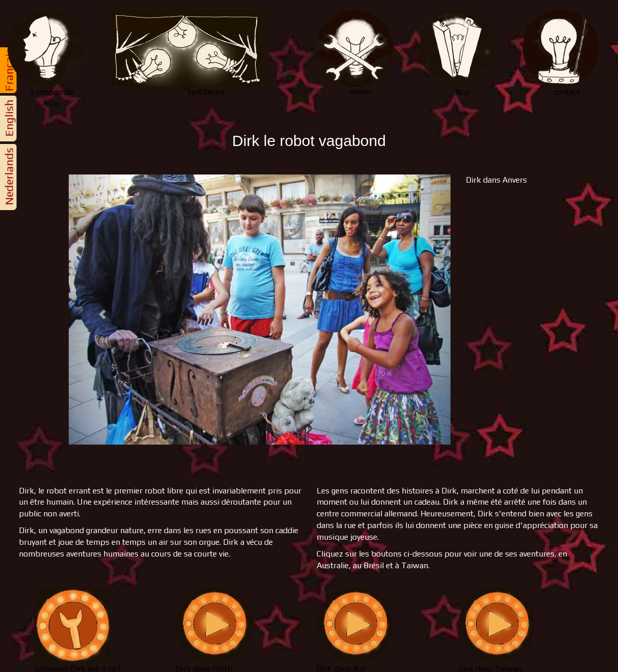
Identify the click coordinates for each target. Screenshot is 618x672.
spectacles (187, 53)
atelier (355, 53)
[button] (97, 310)
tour (458, 53)
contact (561, 53)
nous (51, 59)
